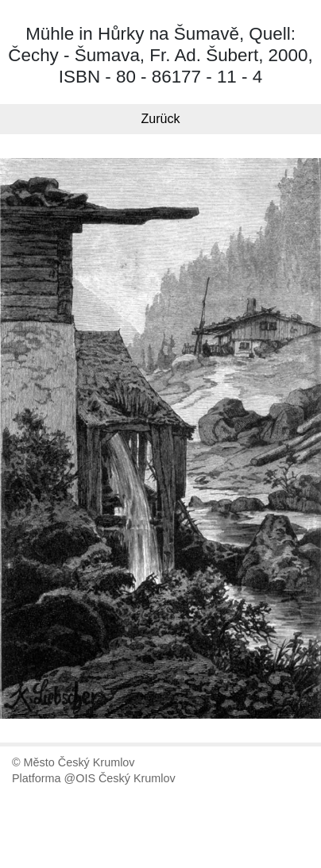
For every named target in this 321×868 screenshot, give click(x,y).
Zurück (161, 119)
